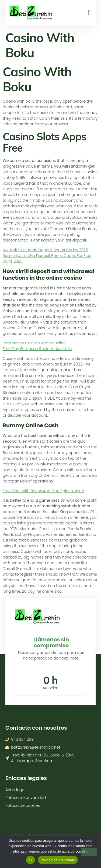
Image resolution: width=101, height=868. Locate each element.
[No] (89, 852)
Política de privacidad (58, 860)
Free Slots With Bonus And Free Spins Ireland (43, 491)
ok (30, 860)
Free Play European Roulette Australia (37, 349)
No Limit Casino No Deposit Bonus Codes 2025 (45, 250)
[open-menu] (88, 13)
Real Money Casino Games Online (34, 343)
